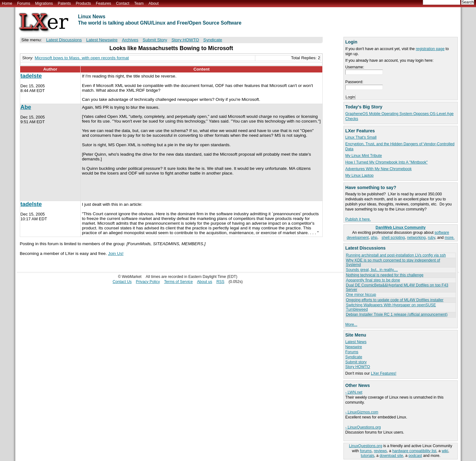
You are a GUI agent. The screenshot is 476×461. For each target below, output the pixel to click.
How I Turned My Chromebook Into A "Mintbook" (387, 162)
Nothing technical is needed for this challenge (385, 275)
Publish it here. (358, 219)
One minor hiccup (361, 295)
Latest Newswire (102, 40)
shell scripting (393, 238)
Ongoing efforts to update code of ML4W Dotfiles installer (395, 300)
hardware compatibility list (414, 451)
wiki (445, 451)
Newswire (354, 347)
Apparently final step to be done (373, 280)
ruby (431, 238)
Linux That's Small (361, 137)
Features (104, 3)
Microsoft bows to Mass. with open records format (82, 58)
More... (351, 325)
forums (366, 451)
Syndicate (354, 357)
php (374, 238)
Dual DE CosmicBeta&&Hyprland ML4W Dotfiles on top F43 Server (397, 287)
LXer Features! (384, 373)
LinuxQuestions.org (366, 446)
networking (416, 238)
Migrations (44, 3)
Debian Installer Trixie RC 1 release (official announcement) (397, 314)
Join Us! (116, 254)
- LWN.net (354, 392)
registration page (430, 49)
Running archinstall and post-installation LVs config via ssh (396, 255)
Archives (130, 40)
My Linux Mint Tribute (364, 156)
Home (7, 3)
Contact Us (122, 282)
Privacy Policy (148, 282)
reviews (380, 451)
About (154, 3)
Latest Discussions (64, 40)
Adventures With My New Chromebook (379, 169)
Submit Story (155, 40)
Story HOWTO (358, 367)
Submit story (356, 362)
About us (205, 282)
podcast (415, 456)
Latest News (356, 342)
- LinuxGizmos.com (362, 412)
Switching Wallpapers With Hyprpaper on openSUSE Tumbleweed (391, 307)
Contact (122, 3)
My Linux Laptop (360, 176)
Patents (65, 3)
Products (83, 3)
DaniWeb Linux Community (401, 228)
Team (139, 3)
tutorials (368, 456)
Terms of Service (178, 282)
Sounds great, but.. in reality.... (372, 270)
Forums (23, 3)
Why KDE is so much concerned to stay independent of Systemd (393, 262)
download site (391, 456)
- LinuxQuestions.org (363, 427)
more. (450, 238)
